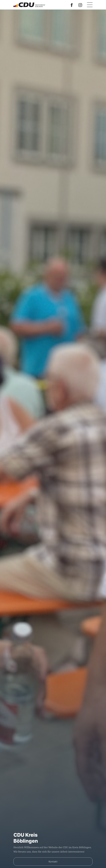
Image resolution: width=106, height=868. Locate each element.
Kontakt (53, 862)
